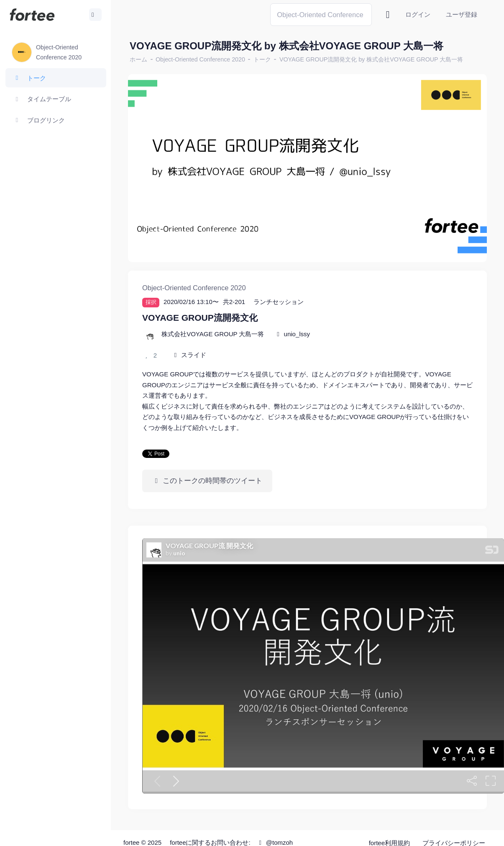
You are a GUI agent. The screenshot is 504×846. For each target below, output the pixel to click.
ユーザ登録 (462, 14)
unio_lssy (297, 334)
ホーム (138, 59)
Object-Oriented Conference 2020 (200, 59)
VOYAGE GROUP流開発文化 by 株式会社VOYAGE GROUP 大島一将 (371, 59)
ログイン (418, 14)
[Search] (321, 14)
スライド (194, 355)
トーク (262, 59)
